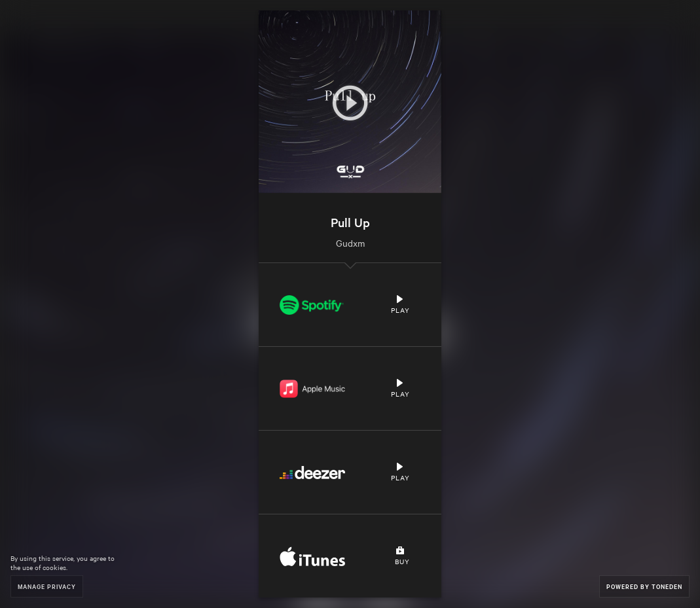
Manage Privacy (47, 586)
